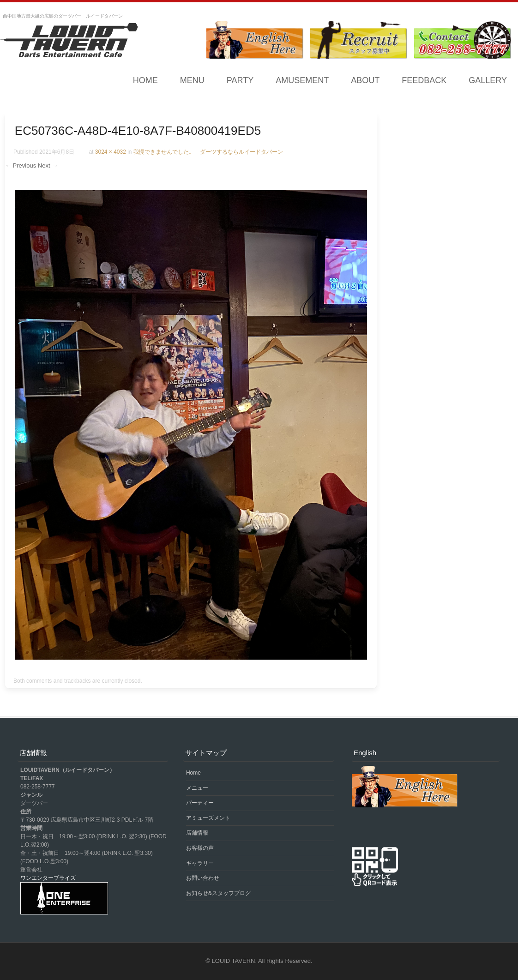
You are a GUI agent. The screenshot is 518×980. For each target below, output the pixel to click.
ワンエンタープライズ (48, 878)
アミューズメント (208, 818)
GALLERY (488, 80)
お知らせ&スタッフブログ (218, 893)
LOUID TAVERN (234, 961)
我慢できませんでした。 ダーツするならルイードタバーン (208, 152)
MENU (192, 80)
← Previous (21, 165)
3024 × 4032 (111, 152)
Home (145, 80)
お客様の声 (200, 848)
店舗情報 (197, 833)
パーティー (200, 803)
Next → (48, 165)
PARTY (240, 80)
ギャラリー (200, 863)
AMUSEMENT (302, 80)
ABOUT (365, 80)
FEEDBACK (424, 80)
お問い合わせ (203, 878)
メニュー (197, 788)
